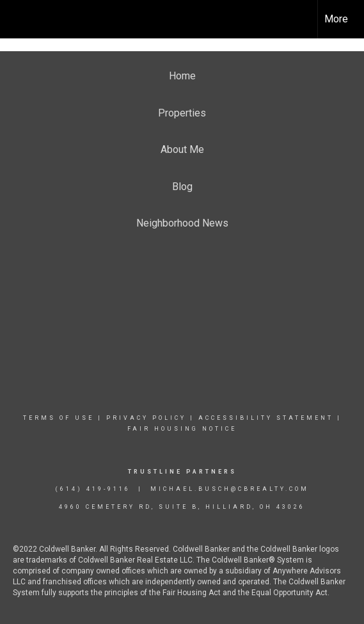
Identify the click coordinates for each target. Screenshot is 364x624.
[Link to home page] (21, 19)
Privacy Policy (146, 418)
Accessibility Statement (266, 418)
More (336, 19)
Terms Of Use (59, 418)
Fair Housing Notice (182, 429)
